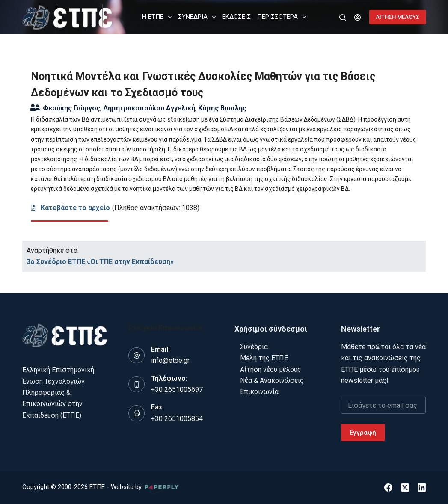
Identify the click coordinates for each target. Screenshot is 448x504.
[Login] (358, 17)
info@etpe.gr (170, 360)
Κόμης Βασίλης (222, 108)
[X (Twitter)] (405, 488)
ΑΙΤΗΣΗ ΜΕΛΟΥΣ (398, 17)
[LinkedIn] (422, 488)
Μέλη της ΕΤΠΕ (264, 358)
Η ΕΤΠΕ (159, 17)
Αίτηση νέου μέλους (271, 369)
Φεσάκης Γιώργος (71, 108)
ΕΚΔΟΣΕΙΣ (236, 17)
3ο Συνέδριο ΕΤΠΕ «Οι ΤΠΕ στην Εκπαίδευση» (100, 262)
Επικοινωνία (259, 392)
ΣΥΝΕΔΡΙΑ (199, 17)
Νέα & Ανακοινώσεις (272, 381)
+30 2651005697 (177, 390)
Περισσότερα (283, 17)
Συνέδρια (254, 347)
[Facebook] (388, 488)
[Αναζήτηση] (343, 17)
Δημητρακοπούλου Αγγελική (149, 108)
